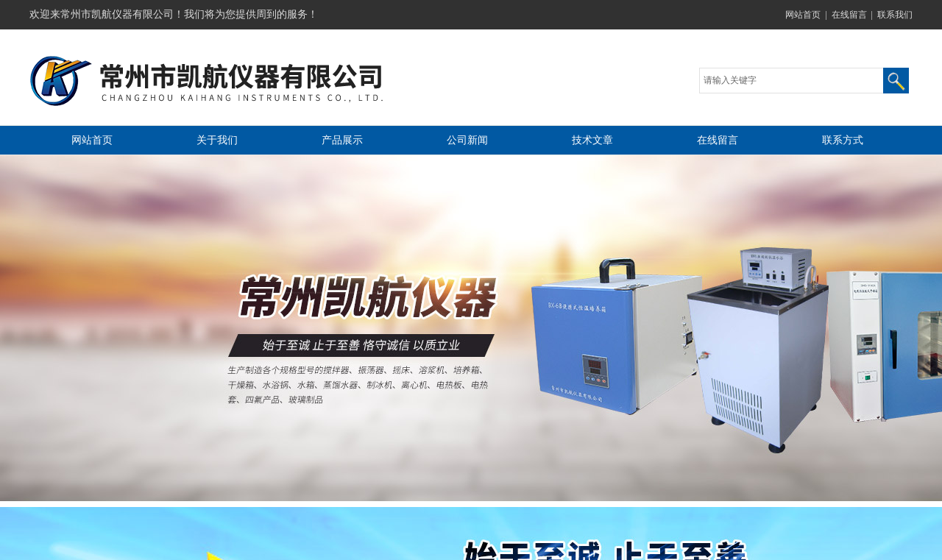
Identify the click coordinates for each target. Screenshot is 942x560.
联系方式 (843, 140)
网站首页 (803, 15)
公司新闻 (467, 140)
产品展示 (342, 140)
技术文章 (592, 140)
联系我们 (895, 15)
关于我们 (217, 140)
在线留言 (849, 15)
